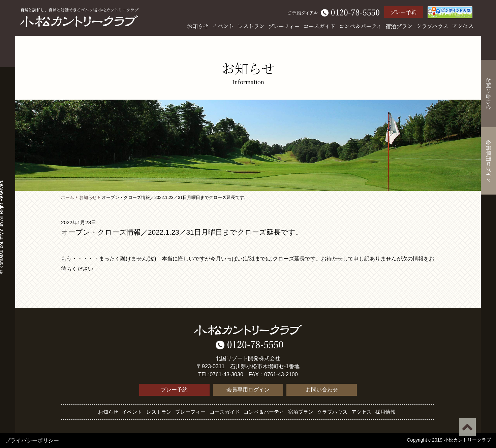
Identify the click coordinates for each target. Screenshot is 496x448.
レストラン (251, 26)
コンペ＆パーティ (360, 26)
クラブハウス (432, 26)
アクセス (463, 26)
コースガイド (319, 26)
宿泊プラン (399, 26)
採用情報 (385, 412)
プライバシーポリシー (32, 440)
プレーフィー (284, 26)
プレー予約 (404, 12)
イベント (223, 26)
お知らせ (198, 26)
